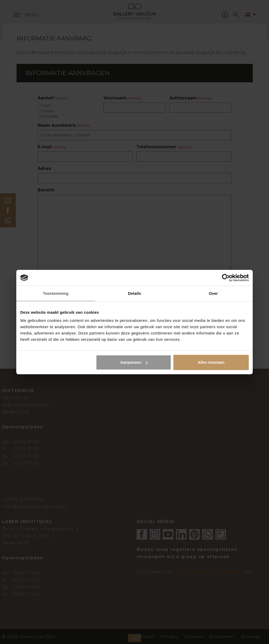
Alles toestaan (211, 362)
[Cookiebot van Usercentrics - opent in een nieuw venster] (226, 278)
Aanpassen (134, 362)
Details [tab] (134, 293)
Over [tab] (213, 293)
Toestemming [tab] (56, 293)
